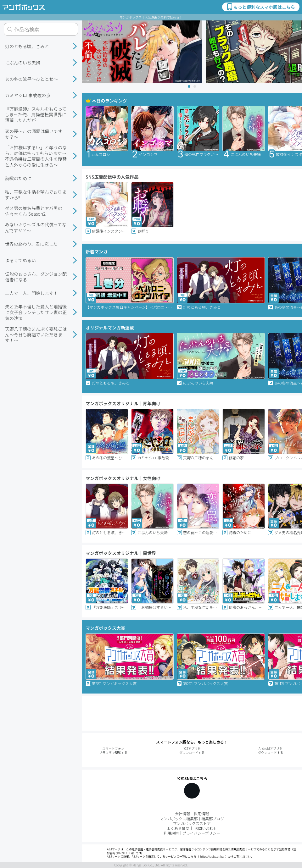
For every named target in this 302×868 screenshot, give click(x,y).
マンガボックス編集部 (179, 818)
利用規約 (171, 833)
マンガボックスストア (192, 823)
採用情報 (201, 813)
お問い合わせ (206, 828)
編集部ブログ (213, 818)
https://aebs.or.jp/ (212, 857)
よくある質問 (178, 828)
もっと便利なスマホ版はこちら (260, 7)
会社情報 (182, 813)
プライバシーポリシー (201, 833)
